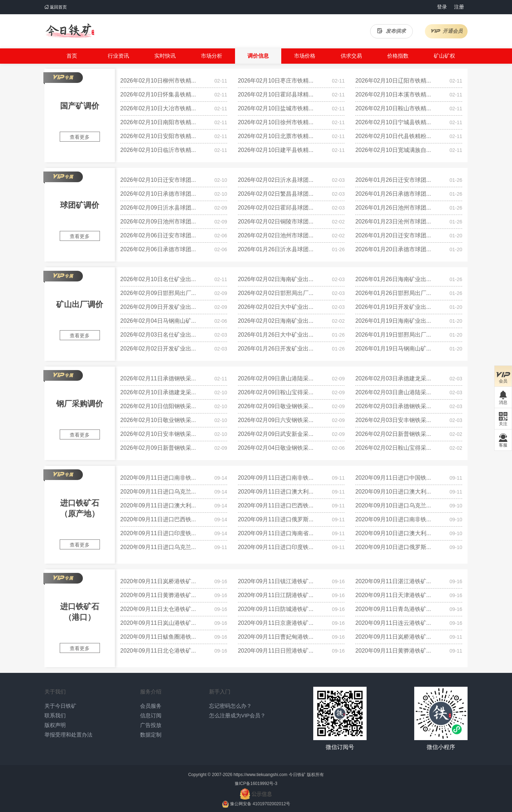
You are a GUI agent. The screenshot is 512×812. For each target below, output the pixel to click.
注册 (459, 7)
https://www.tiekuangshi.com (260, 775)
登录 (442, 7)
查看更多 (80, 137)
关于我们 (55, 692)
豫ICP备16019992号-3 (256, 784)
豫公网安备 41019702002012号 (260, 804)
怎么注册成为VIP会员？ (237, 715)
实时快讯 (165, 56)
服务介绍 (151, 692)
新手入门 (220, 692)
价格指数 (398, 56)
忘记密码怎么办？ (230, 706)
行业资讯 (118, 56)
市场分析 (212, 56)
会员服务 (151, 706)
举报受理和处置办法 (68, 735)
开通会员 (446, 31)
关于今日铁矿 (60, 706)
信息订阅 (151, 715)
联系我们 (55, 715)
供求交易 (351, 56)
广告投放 (151, 725)
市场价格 (305, 56)
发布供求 (391, 31)
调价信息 (258, 56)
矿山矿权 (444, 56)
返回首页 (56, 7)
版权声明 (55, 725)
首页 (72, 56)
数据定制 (151, 735)
